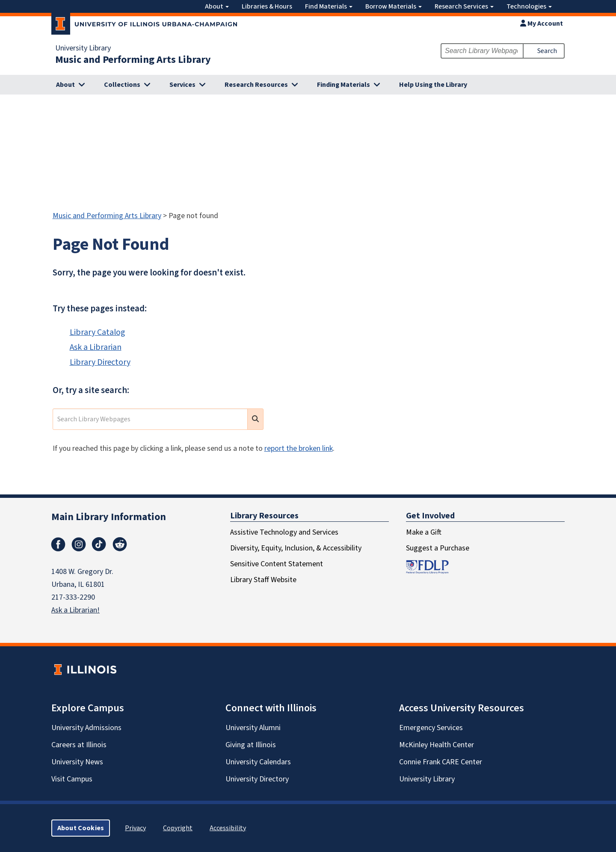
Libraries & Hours (267, 6)
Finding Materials (344, 85)
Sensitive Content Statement (277, 564)
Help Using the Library (433, 85)
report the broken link (299, 448)
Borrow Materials (394, 6)
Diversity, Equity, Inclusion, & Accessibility (296, 548)
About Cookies (81, 828)
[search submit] (255, 419)
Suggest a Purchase (438, 548)
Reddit (120, 544)
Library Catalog (97, 332)
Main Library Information (109, 517)
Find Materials (329, 6)
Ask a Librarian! (76, 610)
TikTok (99, 544)
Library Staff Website (263, 580)
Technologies (529, 6)
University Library (83, 48)
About (217, 6)
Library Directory (100, 362)
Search (547, 51)
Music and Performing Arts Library (133, 60)
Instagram (79, 544)
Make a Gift (424, 532)
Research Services (464, 6)
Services (182, 85)
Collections (122, 85)
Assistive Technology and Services (284, 532)
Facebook (58, 544)
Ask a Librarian (96, 347)
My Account (542, 24)
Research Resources (256, 85)
